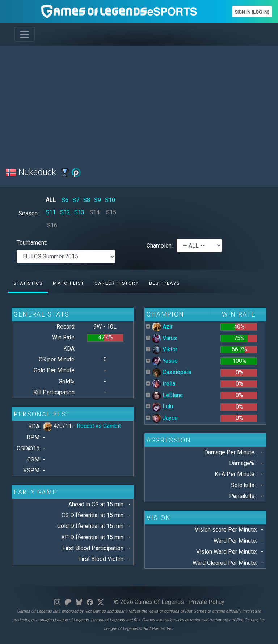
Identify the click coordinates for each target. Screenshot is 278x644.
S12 (65, 212)
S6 (65, 200)
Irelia (164, 384)
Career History (117, 283)
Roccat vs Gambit (99, 426)
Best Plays (164, 283)
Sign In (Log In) (252, 12)
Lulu (163, 406)
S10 (110, 200)
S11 (51, 212)
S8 (87, 200)
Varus (165, 338)
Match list (68, 283)
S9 (98, 200)
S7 (76, 200)
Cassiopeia (172, 372)
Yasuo (165, 361)
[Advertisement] (139, 102)
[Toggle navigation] (25, 34)
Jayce (165, 418)
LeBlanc (167, 395)
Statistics (28, 283)
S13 (79, 212)
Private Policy (207, 602)
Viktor (165, 349)
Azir (162, 327)
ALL (51, 200)
